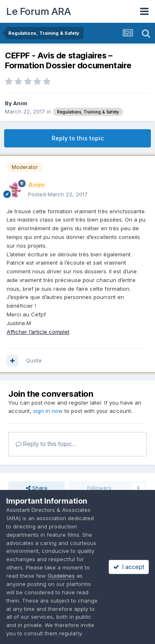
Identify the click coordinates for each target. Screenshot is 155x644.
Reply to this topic (78, 138)
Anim (20, 103)
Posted (58, 194)
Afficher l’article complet (38, 332)
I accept (129, 567)
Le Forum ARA (38, 11)
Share (37, 488)
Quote (34, 360)
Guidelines (61, 576)
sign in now (48, 411)
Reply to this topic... (46, 444)
